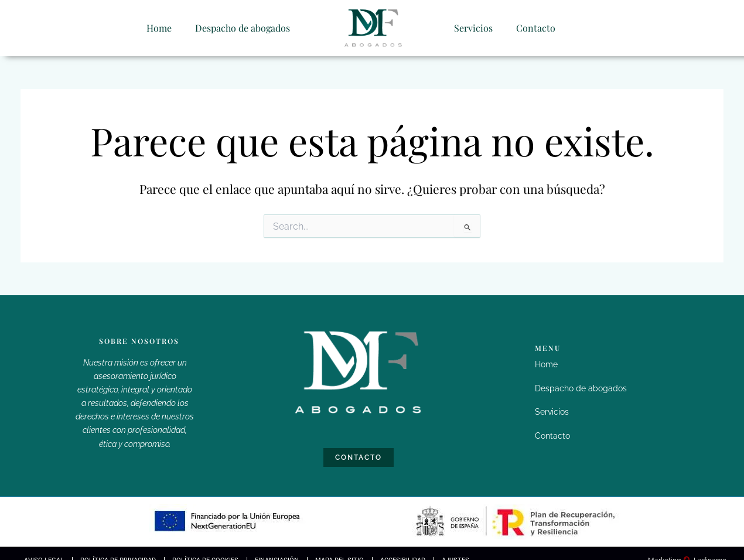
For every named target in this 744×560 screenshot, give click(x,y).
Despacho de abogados (243, 27)
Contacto (536, 27)
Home (159, 27)
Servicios (473, 27)
